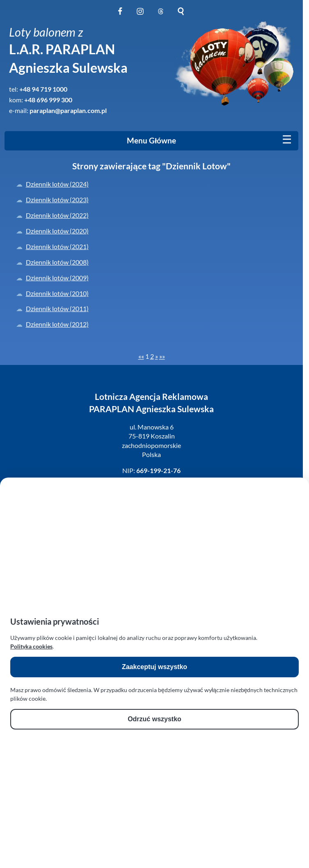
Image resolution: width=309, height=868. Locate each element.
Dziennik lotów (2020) (57, 231)
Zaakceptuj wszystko (154, 667)
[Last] (162, 356)
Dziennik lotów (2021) (57, 246)
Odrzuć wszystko (154, 719)
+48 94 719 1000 (43, 89)
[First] (141, 356)
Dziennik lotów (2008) (57, 262)
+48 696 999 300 (48, 100)
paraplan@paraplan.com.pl (68, 110)
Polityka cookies (31, 646)
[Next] (157, 356)
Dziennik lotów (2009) (57, 278)
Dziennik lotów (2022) (57, 215)
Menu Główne (151, 141)
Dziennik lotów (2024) (57, 184)
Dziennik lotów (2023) (57, 200)
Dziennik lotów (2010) (57, 293)
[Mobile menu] (287, 140)
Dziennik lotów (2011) (57, 308)
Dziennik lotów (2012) (57, 324)
